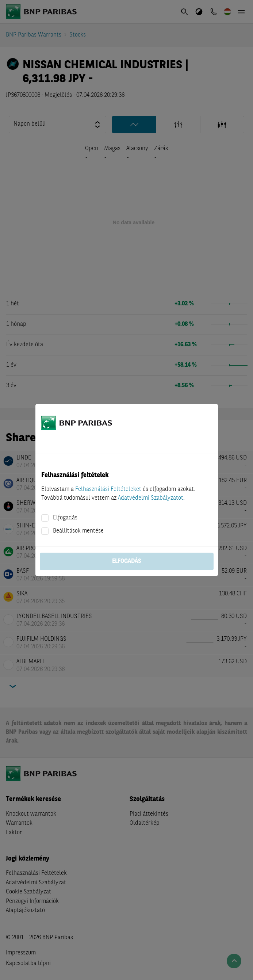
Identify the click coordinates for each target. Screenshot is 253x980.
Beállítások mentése (78, 531)
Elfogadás (65, 518)
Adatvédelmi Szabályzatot (151, 498)
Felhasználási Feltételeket (108, 489)
